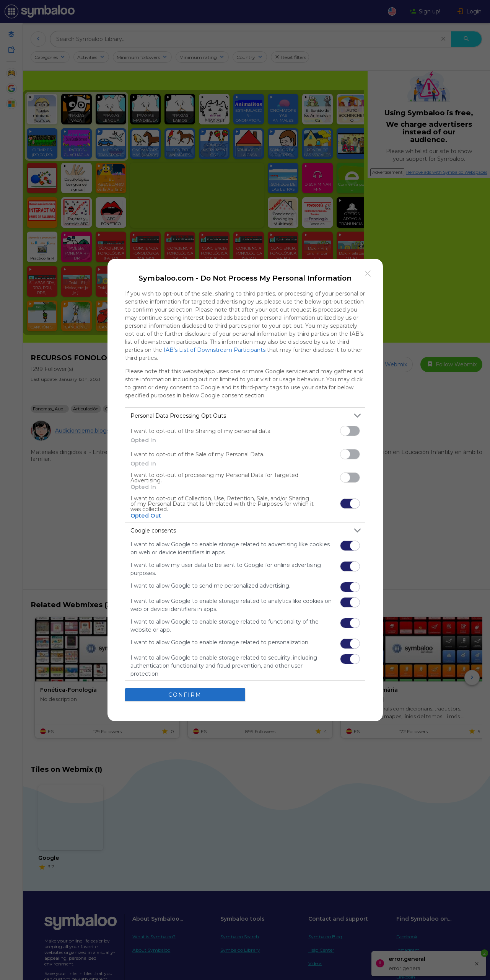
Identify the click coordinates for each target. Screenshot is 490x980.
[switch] (350, 431)
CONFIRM (185, 694)
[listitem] (245, 416)
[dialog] (245, 490)
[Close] (368, 274)
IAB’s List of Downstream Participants (215, 350)
